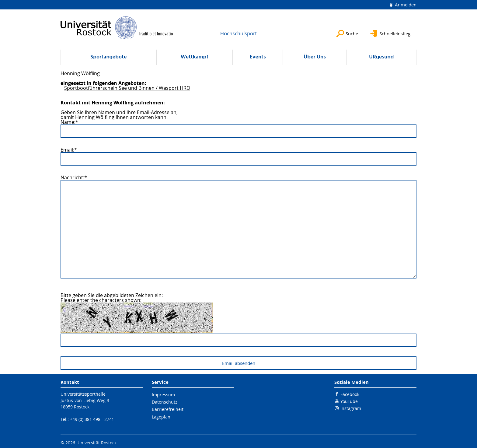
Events (258, 57)
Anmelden (405, 5)
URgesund (381, 57)
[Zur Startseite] (117, 28)
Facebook (350, 394)
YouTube (349, 401)
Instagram (351, 408)
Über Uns (315, 57)
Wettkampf (195, 57)
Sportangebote (109, 57)
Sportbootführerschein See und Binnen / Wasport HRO (127, 88)
